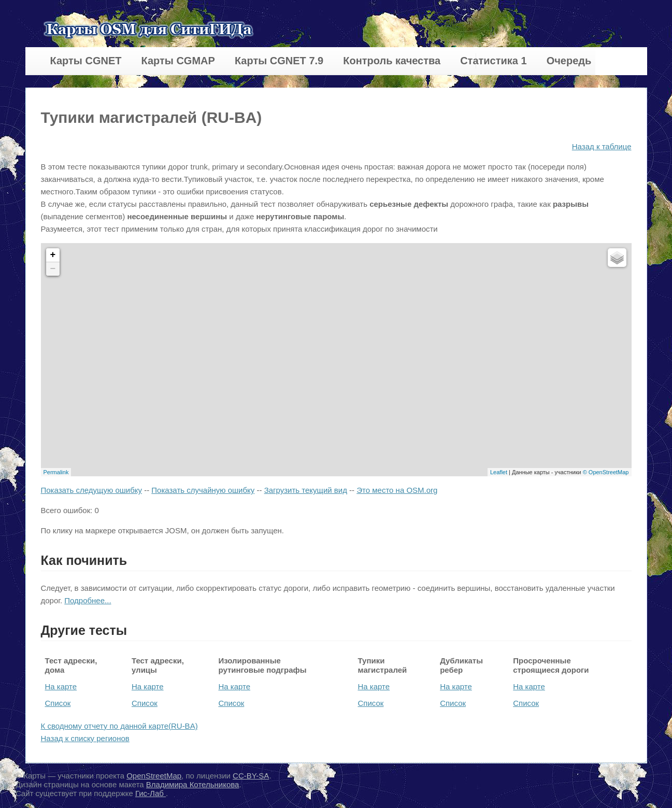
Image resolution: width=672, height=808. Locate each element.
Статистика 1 (493, 61)
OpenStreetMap (154, 776)
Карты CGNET (86, 61)
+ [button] (53, 255)
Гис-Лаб (151, 793)
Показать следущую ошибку (91, 490)
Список (58, 703)
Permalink (56, 472)
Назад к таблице (602, 146)
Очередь (569, 61)
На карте (61, 686)
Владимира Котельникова (193, 784)
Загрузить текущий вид (306, 490)
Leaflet (499, 472)
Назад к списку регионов (85, 738)
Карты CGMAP (178, 61)
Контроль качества (392, 61)
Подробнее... (88, 600)
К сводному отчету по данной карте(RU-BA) (119, 726)
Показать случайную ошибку (203, 490)
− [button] (53, 269)
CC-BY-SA (251, 776)
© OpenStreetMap (606, 472)
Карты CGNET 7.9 (279, 61)
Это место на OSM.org (397, 490)
